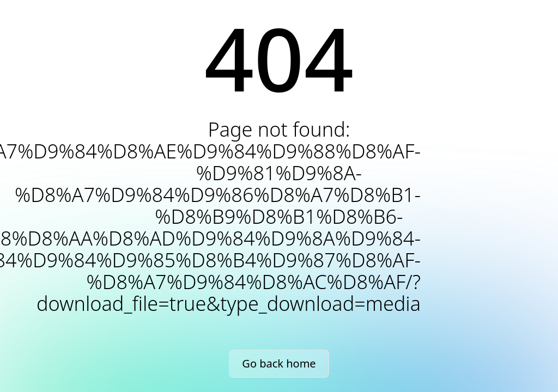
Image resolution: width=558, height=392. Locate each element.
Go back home (279, 363)
